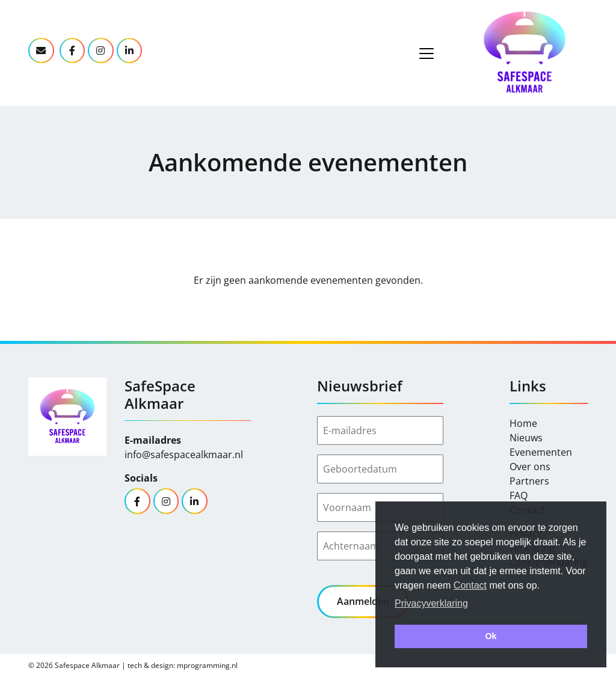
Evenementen (541, 452)
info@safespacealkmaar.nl (184, 455)
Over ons (530, 467)
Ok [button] (491, 636)
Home (523, 423)
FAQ (519, 495)
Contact (470, 585)
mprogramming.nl (207, 665)
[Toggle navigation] (427, 54)
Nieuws (526, 438)
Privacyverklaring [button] (431, 603)
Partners (529, 481)
